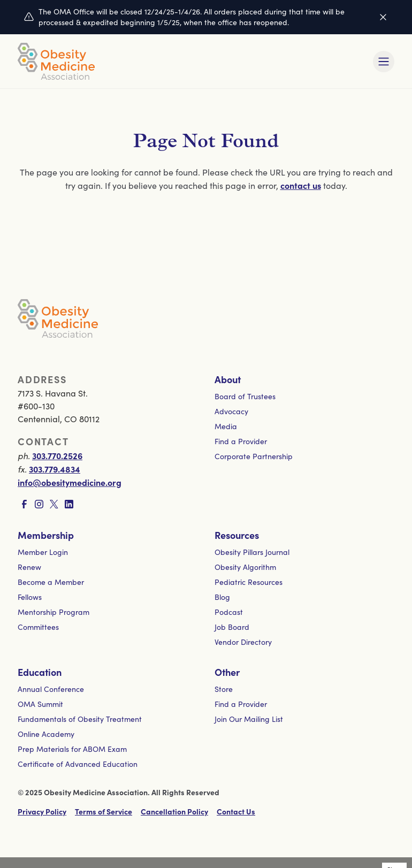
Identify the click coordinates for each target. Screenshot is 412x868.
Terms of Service (104, 811)
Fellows (30, 597)
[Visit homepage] (56, 61)
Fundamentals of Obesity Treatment (80, 719)
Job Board (232, 627)
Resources (237, 535)
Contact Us (236, 811)
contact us (301, 185)
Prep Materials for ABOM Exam (72, 749)
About (228, 379)
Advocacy (231, 411)
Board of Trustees (245, 396)
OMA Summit (40, 704)
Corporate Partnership (254, 456)
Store (224, 689)
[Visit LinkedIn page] (69, 504)
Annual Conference (51, 689)
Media (226, 426)
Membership (46, 535)
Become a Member (51, 582)
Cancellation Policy (174, 811)
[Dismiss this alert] (383, 17)
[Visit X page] (54, 504)
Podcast (229, 612)
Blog (222, 597)
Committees (38, 627)
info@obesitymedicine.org (70, 482)
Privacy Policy (42, 811)
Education (40, 672)
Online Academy (46, 734)
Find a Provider (241, 441)
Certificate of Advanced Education (78, 764)
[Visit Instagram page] (39, 504)
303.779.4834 (55, 469)
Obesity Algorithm (245, 567)
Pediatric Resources (249, 582)
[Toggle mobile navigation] (384, 62)
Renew (29, 567)
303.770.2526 (57, 455)
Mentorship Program (54, 612)
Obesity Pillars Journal (252, 552)
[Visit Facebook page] (24, 504)
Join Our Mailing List (249, 719)
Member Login (43, 552)
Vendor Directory (243, 642)
